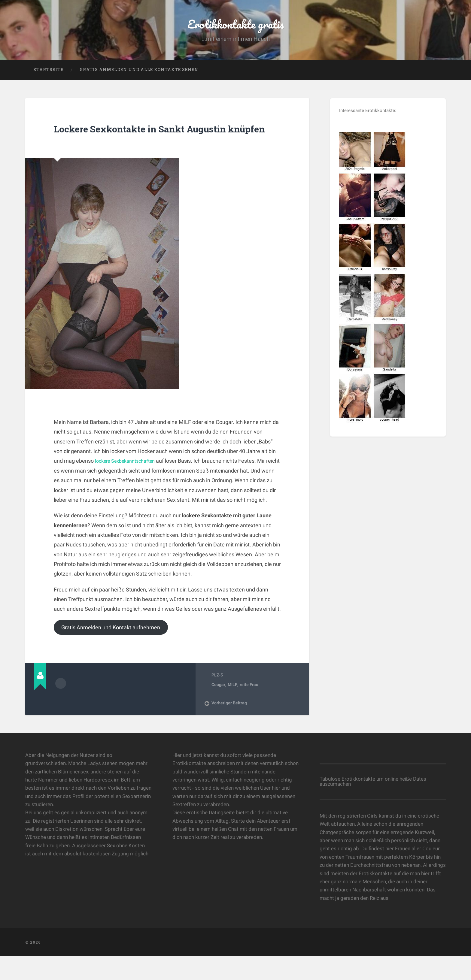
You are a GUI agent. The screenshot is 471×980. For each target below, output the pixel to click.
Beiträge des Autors (61, 706)
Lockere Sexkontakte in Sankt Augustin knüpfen (140, 142)
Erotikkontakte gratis (236, 27)
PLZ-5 (218, 698)
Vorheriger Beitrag (230, 727)
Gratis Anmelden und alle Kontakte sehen (139, 77)
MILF (233, 708)
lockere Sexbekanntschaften (129, 483)
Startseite (48, 77)
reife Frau (249, 708)
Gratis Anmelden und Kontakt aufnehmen (118, 650)
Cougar (219, 708)
